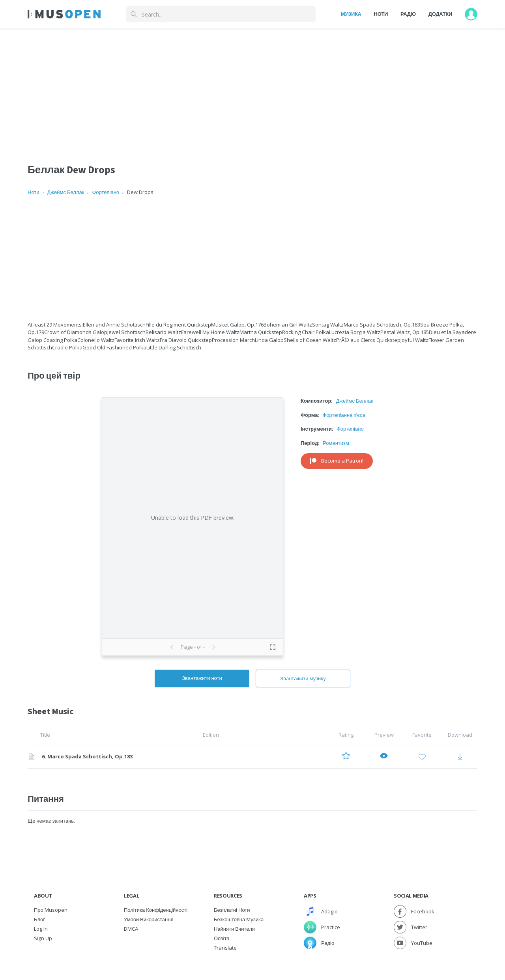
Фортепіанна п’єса (344, 415)
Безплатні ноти (232, 910)
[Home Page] (64, 14)
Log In (41, 929)
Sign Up (43, 938)
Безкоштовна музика (239, 919)
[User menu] (471, 14)
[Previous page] (172, 647)
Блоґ (40, 919)
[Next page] (213, 647)
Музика (351, 14)
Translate (225, 948)
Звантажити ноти (202, 678)
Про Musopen (51, 910)
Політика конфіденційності (156, 910)
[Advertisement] (252, 259)
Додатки (440, 14)
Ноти (381, 14)
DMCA (131, 929)
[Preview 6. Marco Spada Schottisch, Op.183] (384, 757)
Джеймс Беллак (66, 192)
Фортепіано (106, 192)
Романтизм (336, 443)
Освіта (222, 938)
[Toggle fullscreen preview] (273, 647)
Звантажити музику (303, 678)
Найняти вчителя (234, 929)
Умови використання (149, 919)
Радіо (408, 14)
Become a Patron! (337, 461)
